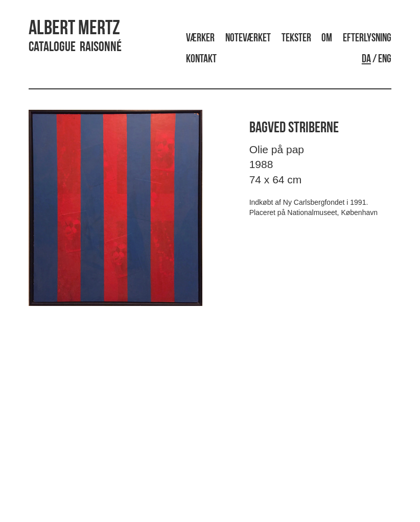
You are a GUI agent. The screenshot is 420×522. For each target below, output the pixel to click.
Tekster (296, 39)
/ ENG (377, 60)
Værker (200, 39)
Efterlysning (367, 39)
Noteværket (248, 39)
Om (327, 39)
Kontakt (201, 60)
